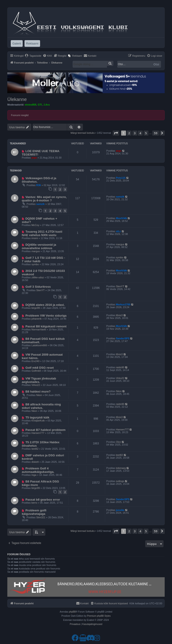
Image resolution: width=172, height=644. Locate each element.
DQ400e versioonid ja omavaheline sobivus (39, 246)
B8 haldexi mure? (38, 392)
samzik (40, 204)
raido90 (120, 367)
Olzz (118, 442)
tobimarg (121, 468)
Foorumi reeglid (20, 115)
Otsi (156, 64)
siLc (118, 231)
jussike (120, 510)
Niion (39, 395)
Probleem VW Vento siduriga (46, 316)
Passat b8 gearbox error (43, 500)
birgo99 (36, 308)
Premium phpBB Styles (99, 616)
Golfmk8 (36, 371)
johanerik (37, 319)
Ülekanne (17, 99)
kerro (34, 503)
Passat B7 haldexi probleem (45, 430)
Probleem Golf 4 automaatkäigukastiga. (38, 470)
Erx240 (35, 361)
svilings (120, 481)
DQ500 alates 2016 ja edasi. (45, 305)
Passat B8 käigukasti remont (46, 326)
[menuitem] (33, 56)
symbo (35, 264)
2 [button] (129, 133)
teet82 (35, 449)
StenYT (40, 290)
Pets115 (121, 178)
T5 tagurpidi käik (37, 417)
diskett (35, 462)
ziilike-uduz (38, 277)
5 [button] (146, 133)
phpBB (72, 612)
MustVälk (121, 218)
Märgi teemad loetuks (83, 133)
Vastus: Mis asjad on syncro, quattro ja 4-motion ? (44, 199)
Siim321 (41, 517)
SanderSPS (123, 338)
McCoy (35, 225)
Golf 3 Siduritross (38, 287)
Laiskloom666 (39, 345)
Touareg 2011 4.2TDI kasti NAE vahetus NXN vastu (42, 233)
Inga (34, 475)
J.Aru (46, 105)
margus (36, 251)
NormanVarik (39, 329)
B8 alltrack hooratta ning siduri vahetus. (41, 406)
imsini (35, 238)
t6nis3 (119, 315)
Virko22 (36, 385)
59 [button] (156, 133)
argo (34, 158)
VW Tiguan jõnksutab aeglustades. (39, 380)
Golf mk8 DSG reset (40, 368)
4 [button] (140, 133)
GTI (40, 105)
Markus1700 (123, 304)
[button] (116, 133)
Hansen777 (38, 433)
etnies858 (30, 105)
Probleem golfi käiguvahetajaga (34, 512)
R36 (38, 185)
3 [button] (135, 133)
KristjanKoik (38, 421)
